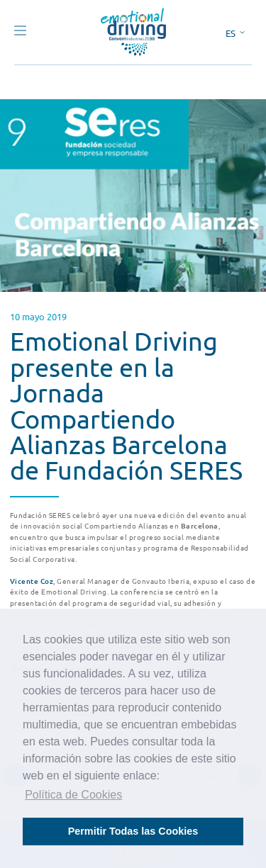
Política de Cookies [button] (73, 795)
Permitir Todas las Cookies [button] (133, 831)
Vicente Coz (32, 581)
